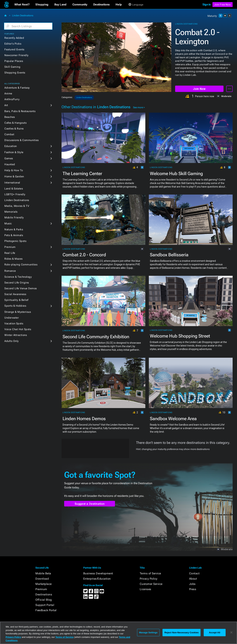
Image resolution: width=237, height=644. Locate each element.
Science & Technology (18, 277)
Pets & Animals (14, 235)
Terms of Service (150, 573)
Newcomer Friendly (16, 55)
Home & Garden (14, 176)
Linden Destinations (23, 15)
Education (11, 146)
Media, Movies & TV (17, 206)
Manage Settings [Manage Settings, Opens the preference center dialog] (148, 633)
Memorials (11, 212)
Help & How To (14, 170)
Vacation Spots (14, 323)
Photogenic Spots (15, 241)
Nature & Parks (14, 229)
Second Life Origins (17, 283)
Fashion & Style (14, 152)
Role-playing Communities (21, 265)
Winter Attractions (16, 335)
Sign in (207, 4)
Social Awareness (15, 294)
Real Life (10, 253)
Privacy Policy (149, 579)
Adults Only (12, 341)
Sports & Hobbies (15, 306)
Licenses (145, 589)
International (12, 183)
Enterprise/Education (97, 579)
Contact (194, 573)
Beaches (10, 117)
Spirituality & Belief (16, 300)
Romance (10, 271)
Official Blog (44, 600)
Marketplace (44, 584)
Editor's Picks (13, 44)
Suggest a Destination (90, 504)
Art (6, 105)
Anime (8, 94)
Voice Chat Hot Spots (18, 329)
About (193, 579)
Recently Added (14, 38)
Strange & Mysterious (18, 312)
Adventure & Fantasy (17, 88)
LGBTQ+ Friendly (15, 194)
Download (42, 579)
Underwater (12, 318)
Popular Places (14, 61)
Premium (10, 247)
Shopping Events (15, 73)
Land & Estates (14, 189)
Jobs (192, 584)
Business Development (98, 573)
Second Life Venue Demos (21, 288)
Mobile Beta (43, 573)
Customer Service (151, 584)
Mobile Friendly (14, 218)
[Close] (231, 632)
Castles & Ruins (14, 129)
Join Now (199, 89)
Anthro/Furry (12, 99)
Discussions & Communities (22, 140)
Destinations (44, 594)
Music (8, 223)
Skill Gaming (12, 67)
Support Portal (45, 605)
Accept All (215, 633)
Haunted (10, 164)
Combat (9, 134)
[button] (22, 5)
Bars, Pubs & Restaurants (20, 111)
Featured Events (14, 49)
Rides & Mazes (13, 259)
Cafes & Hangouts (15, 123)
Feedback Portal (46, 610)
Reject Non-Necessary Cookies (182, 633)
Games (9, 158)
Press (193, 589)
